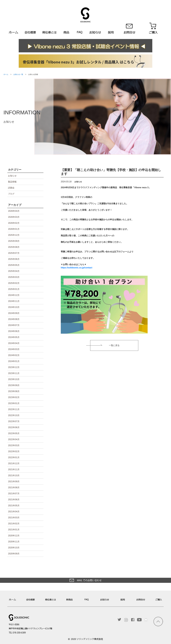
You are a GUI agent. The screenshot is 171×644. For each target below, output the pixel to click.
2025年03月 (14, 277)
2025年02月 (14, 283)
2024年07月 (14, 325)
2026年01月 (14, 229)
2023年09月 (14, 385)
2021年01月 (14, 530)
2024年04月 (14, 343)
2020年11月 (14, 542)
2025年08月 (14, 247)
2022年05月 (14, 433)
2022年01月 (14, 457)
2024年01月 (14, 361)
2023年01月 (14, 403)
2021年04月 (14, 512)
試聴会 (11, 188)
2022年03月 (14, 445)
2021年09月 (14, 481)
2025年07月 (14, 253)
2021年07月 (14, 494)
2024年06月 (14, 331)
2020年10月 (14, 548)
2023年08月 (14, 391)
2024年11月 (14, 301)
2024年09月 (14, 313)
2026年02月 (14, 223)
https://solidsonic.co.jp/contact (77, 268)
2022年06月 (14, 427)
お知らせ (12, 176)
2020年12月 (14, 536)
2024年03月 (14, 349)
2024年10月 (14, 307)
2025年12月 (14, 235)
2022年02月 (14, 451)
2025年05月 (14, 265)
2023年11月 (14, 373)
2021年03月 (14, 518)
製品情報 (12, 182)
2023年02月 (14, 397)
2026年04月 (14, 211)
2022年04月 (14, 439)
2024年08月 (14, 319)
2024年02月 (14, 355)
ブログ (11, 194)
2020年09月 (14, 554)
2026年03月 (14, 217)
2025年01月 (14, 289)
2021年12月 (14, 463)
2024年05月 (14, 337)
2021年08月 (14, 488)
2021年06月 (14, 500)
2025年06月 (14, 259)
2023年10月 (14, 379)
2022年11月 (14, 409)
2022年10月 (14, 415)
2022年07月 (14, 421)
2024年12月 (14, 295)
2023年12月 (14, 367)
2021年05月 (14, 506)
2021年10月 (14, 475)
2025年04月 (14, 271)
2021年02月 (14, 524)
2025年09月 (14, 241)
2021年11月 (14, 469)
